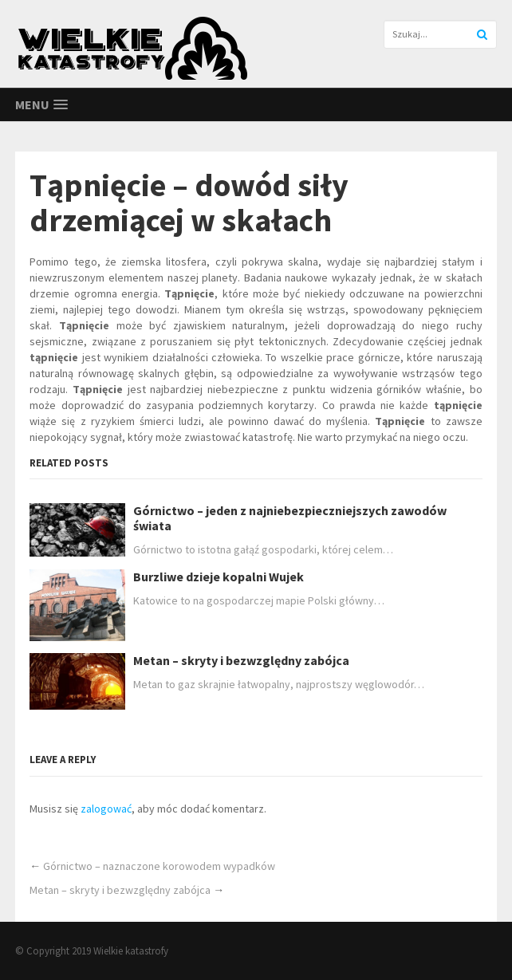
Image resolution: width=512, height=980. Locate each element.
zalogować (106, 809)
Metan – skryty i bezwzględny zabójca (241, 661)
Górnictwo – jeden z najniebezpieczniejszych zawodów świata (290, 518)
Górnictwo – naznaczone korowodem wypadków (159, 866)
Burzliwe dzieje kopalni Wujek (219, 577)
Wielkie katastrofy (131, 951)
